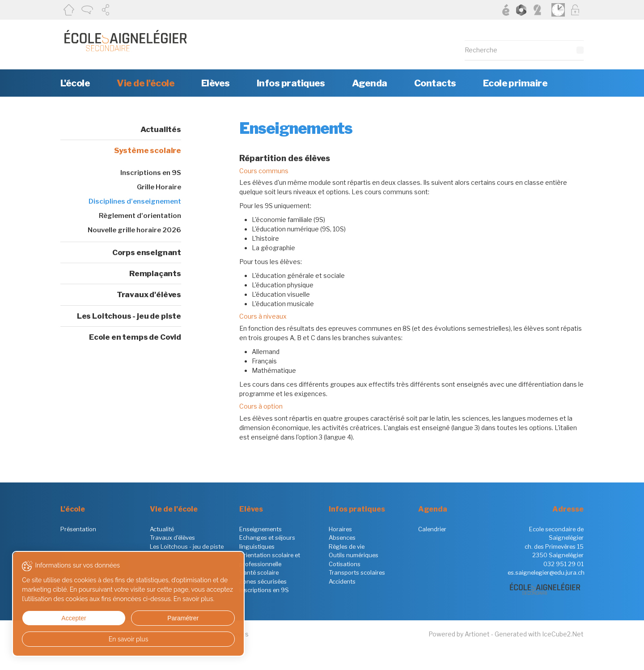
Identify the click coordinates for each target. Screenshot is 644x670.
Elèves (216, 83)
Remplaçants (155, 273)
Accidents (342, 581)
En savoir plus (86, 639)
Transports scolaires (357, 572)
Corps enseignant (147, 252)
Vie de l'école (146, 83)
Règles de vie (347, 546)
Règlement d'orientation (140, 216)
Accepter (53, 618)
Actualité (162, 529)
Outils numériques (354, 555)
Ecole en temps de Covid (135, 337)
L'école (75, 83)
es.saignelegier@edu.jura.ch (546, 572)
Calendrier (432, 529)
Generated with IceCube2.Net (539, 634)
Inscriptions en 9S (151, 173)
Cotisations (345, 564)
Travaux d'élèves (149, 294)
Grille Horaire (159, 187)
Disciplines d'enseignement (135, 201)
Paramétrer (119, 618)
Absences (342, 538)
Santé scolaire (259, 572)
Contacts (435, 83)
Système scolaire (148, 150)
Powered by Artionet (459, 634)
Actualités (161, 129)
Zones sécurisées (263, 581)
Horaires (340, 529)
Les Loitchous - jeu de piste (129, 316)
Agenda (370, 83)
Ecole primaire (515, 83)
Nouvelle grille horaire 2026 (134, 230)
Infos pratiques (291, 83)
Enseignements (261, 529)
